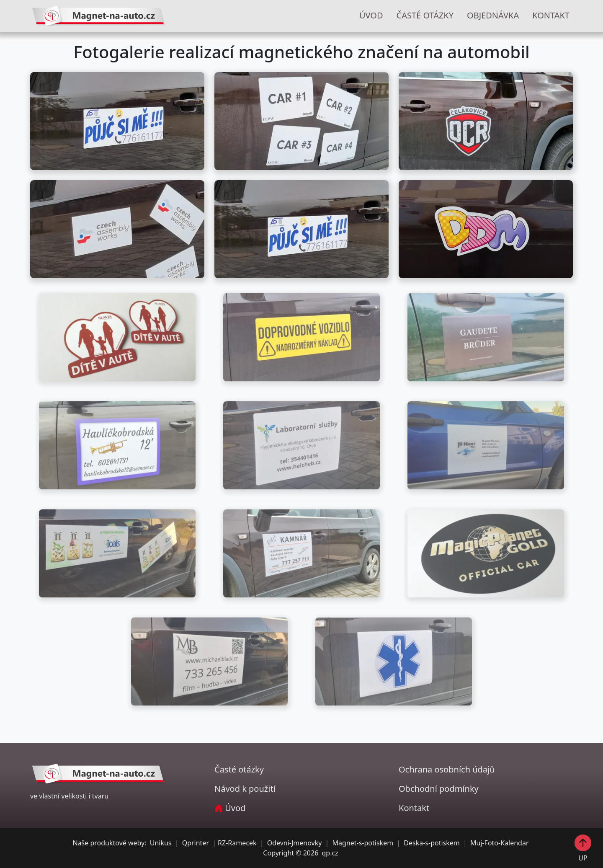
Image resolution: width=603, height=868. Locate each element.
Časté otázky (239, 769)
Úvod (230, 808)
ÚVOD (371, 15)
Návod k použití (245, 789)
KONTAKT (551, 15)
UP (583, 848)
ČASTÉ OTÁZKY (425, 15)
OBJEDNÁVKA (493, 15)
